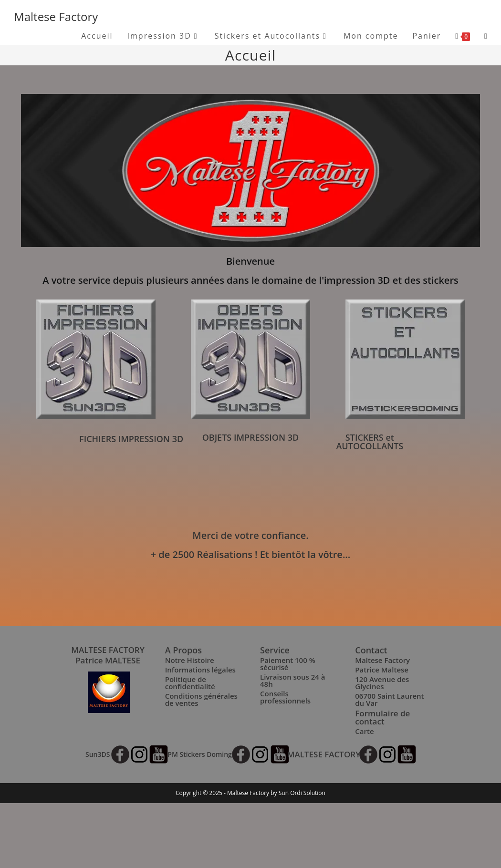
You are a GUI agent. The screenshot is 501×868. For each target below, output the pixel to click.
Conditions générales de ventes (201, 699)
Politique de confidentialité (190, 683)
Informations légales (200, 670)
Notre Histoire (190, 660)
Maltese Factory (56, 16)
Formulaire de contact (382, 717)
